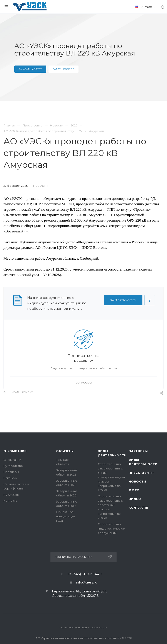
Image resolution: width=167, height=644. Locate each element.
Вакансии (10, 478)
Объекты (65, 451)
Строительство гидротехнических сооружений (112, 528)
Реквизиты (11, 494)
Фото (134, 490)
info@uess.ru (87, 582)
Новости (137, 481)
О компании (15, 451)
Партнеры (11, 472)
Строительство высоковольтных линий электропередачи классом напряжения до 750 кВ (111, 477)
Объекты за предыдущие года (66, 516)
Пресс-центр (141, 473)
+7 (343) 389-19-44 (83, 574)
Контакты (11, 501)
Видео (135, 499)
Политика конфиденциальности (84, 628)
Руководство (13, 466)
